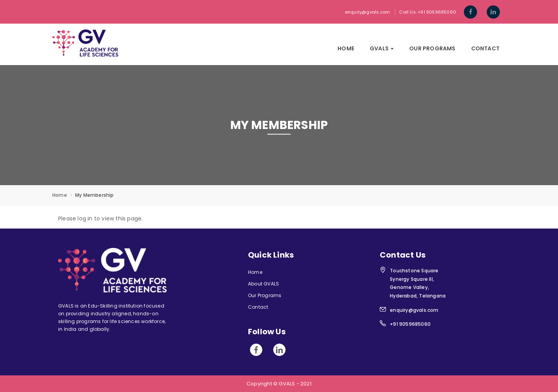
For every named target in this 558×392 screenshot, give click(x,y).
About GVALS (263, 284)
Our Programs (432, 48)
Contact (485, 48)
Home (346, 48)
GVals (382, 48)
